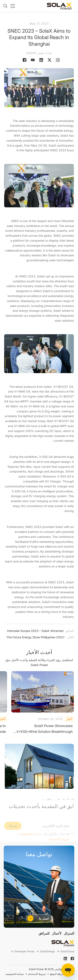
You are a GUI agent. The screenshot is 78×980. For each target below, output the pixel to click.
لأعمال (57, 933)
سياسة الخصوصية (15, 974)
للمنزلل (69, 933)
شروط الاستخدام (37, 974)
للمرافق (44, 933)
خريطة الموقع (57, 974)
